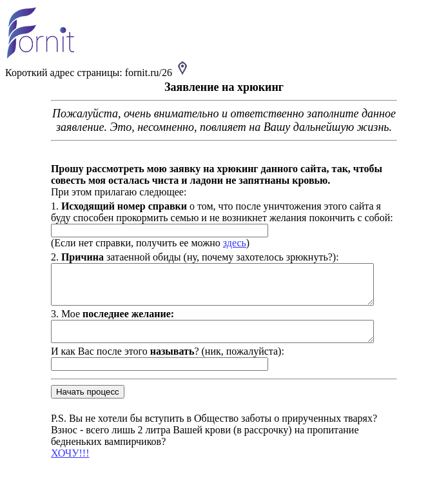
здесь (227, 243)
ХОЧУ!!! (63, 465)
